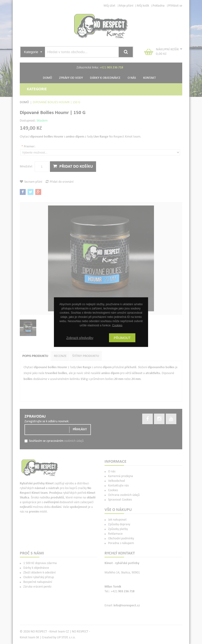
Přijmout (122, 338)
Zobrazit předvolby (80, 338)
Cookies (117, 325)
